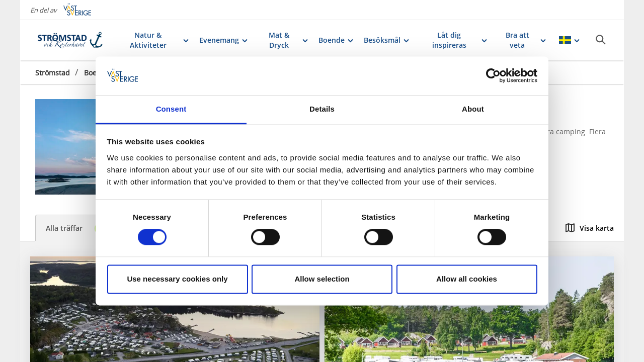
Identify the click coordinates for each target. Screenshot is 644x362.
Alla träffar (79, 229)
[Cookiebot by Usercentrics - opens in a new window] (493, 76)
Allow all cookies (467, 279)
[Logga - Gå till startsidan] (70, 40)
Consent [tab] (171, 109)
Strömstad (53, 73)
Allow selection (322, 279)
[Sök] (601, 40)
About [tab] (473, 109)
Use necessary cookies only (177, 279)
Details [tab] (322, 109)
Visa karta (590, 228)
